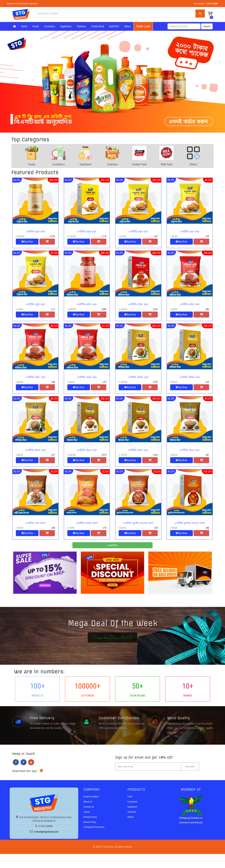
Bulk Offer (113, 26)
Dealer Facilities (91, 803)
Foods (35, 26)
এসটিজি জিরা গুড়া (87, 453)
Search (207, 26)
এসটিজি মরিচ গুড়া (87, 305)
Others (127, 26)
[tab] (32, 156)
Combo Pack (97, 26)
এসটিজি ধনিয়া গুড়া (138, 379)
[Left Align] (200, 14)
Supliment (132, 813)
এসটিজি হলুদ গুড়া (35, 232)
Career (87, 818)
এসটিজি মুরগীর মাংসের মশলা (138, 526)
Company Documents (94, 833)
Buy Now (27, 242)
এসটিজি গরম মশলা (35, 526)
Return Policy (90, 828)
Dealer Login (142, 26)
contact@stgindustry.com (46, 838)
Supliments (65, 26)
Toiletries (81, 26)
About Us (88, 808)
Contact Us (89, 813)
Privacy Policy (90, 823)
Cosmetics (49, 26)
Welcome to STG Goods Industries (22, 4)
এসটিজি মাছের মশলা (87, 526)
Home (24, 26)
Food (130, 803)
